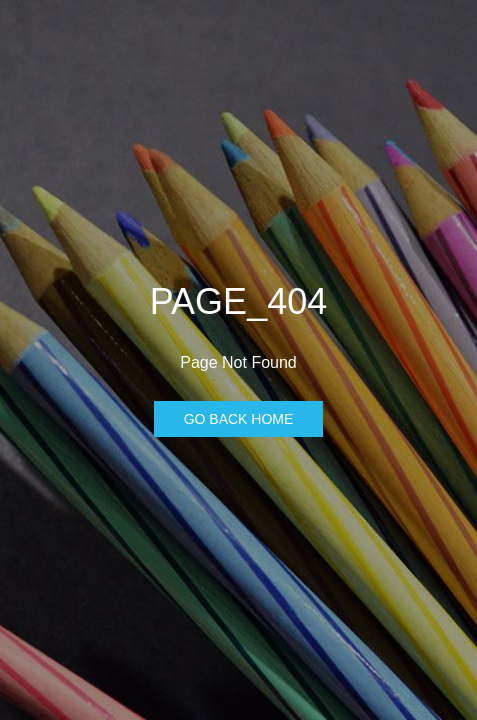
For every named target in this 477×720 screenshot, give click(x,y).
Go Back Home (239, 419)
